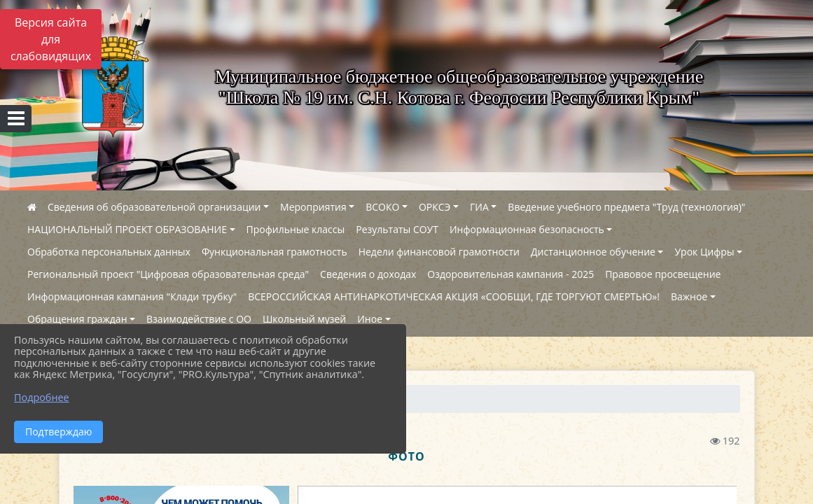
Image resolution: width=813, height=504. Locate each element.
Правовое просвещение (663, 274)
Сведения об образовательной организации (154, 207)
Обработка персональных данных (109, 252)
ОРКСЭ (435, 207)
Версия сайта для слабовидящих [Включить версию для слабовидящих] (51, 39)
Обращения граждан (77, 319)
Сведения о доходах (368, 274)
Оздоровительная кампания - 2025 (510, 274)
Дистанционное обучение (593, 252)
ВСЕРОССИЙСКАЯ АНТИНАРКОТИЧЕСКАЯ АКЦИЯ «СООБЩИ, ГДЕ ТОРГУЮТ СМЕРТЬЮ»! (454, 296)
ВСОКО (382, 207)
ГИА (479, 207)
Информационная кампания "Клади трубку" (132, 296)
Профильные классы (296, 229)
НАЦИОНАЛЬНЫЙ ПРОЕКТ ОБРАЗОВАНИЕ (127, 229)
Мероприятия (313, 207)
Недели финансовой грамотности (439, 252)
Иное (370, 319)
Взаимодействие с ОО (199, 319)
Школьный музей (304, 319)
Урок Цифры (704, 252)
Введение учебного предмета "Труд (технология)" (626, 207)
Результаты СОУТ (397, 229)
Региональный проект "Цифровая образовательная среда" (168, 274)
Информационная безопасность (527, 229)
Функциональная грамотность (275, 252)
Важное (689, 296)
